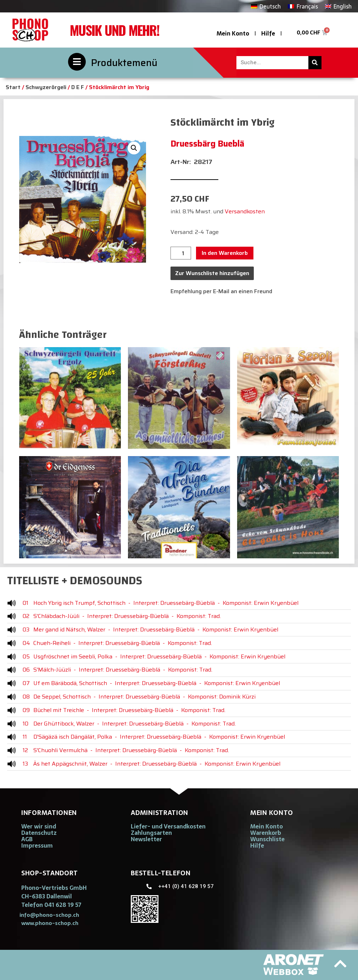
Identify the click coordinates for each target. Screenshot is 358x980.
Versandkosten (245, 211)
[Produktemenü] (77, 62)
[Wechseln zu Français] (303, 6)
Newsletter (146, 839)
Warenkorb (266, 833)
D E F (78, 87)
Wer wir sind (39, 826)
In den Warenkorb (225, 253)
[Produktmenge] (181, 253)
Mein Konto (233, 33)
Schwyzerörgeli (46, 87)
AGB (27, 839)
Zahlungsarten (151, 833)
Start (13, 87)
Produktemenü (124, 63)
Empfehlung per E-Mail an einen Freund (221, 291)
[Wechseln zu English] (338, 6)
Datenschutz (39, 833)
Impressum (37, 845)
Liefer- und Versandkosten (168, 826)
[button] (134, 148)
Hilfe (268, 33)
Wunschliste (267, 839)
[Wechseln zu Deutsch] (266, 6)
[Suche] (315, 63)
